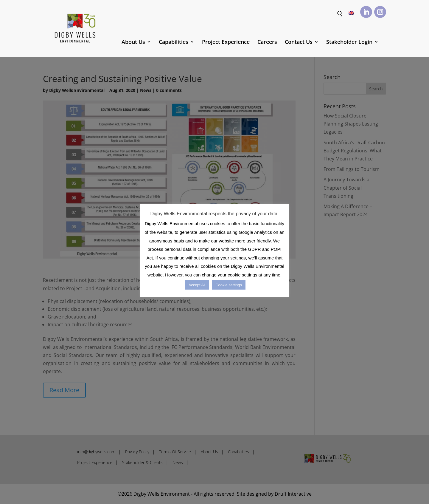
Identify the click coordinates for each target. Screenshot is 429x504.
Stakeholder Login (349, 42)
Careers (267, 42)
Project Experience (226, 42)
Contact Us (299, 42)
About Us (133, 42)
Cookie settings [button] (229, 285)
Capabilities (174, 42)
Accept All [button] (197, 285)
